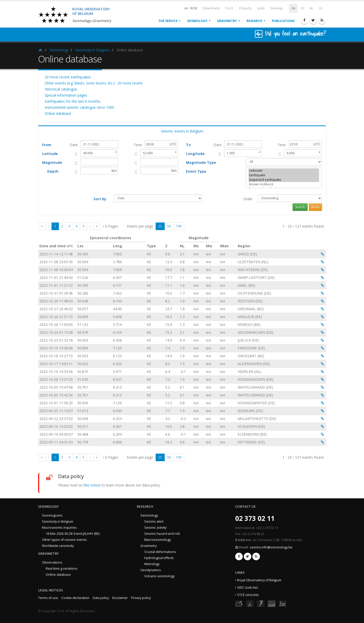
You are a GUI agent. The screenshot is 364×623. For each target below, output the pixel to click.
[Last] (97, 226)
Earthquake (284, 175)
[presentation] (76, 154)
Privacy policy (141, 598)
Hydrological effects (159, 558)
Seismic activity (155, 528)
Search (300, 207)
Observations (52, 562)
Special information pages (66, 95)
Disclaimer (120, 598)
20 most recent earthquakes (68, 77)
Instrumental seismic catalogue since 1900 (79, 107)
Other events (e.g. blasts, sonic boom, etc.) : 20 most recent (94, 83)
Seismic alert (154, 521)
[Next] (90, 226)
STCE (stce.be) (248, 595)
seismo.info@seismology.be (271, 547)
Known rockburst (284, 184)
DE (321, 8)
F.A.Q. (229, 8)
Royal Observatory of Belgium (259, 580)
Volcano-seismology (159, 576)
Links (261, 8)
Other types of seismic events (64, 540)
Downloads (211, 8)
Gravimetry (227, 21)
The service (168, 21)
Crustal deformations (160, 552)
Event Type (196, 171)
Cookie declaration (75, 598)
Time (138, 145)
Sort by (100, 199)
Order (248, 199)
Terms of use (48, 598)
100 (179, 226)
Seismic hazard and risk (162, 534)
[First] (42, 226)
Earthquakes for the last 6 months (73, 101)
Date (74, 145)
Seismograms (52, 515)
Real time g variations (62, 569)
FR (302, 8)
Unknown (284, 171)
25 (160, 226)
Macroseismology (157, 540)
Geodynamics (151, 570)
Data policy (101, 598)
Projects (245, 8)
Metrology (152, 564)
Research (254, 21)
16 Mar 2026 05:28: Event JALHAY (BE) (73, 534)
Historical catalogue (61, 89)
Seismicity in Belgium (92, 50)
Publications (283, 21)
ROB (190, 8)
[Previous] (48, 226)
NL (311, 8)
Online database (58, 113)
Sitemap (276, 8)
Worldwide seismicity (58, 546)
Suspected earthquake (284, 180)
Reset (315, 207)
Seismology (197, 21)
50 (169, 226)
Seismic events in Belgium (182, 131)
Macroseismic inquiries (59, 528)
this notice (92, 485)
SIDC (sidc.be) (247, 587)
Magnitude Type (201, 162)
